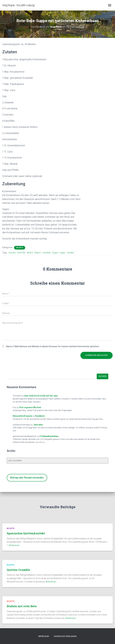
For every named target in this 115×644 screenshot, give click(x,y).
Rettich (38, 253)
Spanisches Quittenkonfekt (26, 533)
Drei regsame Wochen (30, 407)
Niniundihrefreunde (22, 416)
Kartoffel (21, 253)
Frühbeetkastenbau (49, 436)
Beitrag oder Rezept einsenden (27, 478)
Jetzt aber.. (39, 425)
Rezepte (20, 248)
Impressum (44, 636)
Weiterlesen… (15, 545)
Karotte (12, 253)
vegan (62, 253)
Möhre (30, 253)
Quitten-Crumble (18, 570)
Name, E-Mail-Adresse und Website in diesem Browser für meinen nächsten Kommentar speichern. (53, 346)
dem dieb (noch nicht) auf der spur (41, 396)
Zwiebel (70, 253)
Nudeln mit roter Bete (22, 606)
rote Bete (46, 253)
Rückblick (40, 416)
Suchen (102, 376)
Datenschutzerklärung (65, 636)
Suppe (55, 253)
